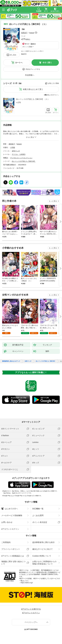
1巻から (47, 95)
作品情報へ (30, 75)
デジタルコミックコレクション (21, 158)
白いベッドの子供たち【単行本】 (24, 161)
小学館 (13, 147)
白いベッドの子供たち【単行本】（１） (33, 99)
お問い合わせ (7, 522)
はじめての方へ (10, 509)
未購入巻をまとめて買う (33, 89)
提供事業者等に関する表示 (43, 542)
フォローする (36, 33)
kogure (32, 33)
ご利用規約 (6, 542)
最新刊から (55, 95)
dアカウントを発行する (31, 609)
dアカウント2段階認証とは (13, 556)
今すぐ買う (47, 63)
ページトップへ (31, 622)
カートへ (19, 63)
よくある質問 (38, 515)
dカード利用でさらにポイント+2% (32, 51)
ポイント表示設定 (40, 522)
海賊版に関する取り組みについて (13, 563)
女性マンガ (16, 151)
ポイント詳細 (27, 47)
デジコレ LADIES (19, 154)
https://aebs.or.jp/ (27, 583)
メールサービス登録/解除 (12, 515)
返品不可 (24, 54)
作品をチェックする (33, 69)
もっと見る (53, 201)
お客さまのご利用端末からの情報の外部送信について (44, 563)
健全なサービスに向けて (43, 549)
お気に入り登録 (53, 83)
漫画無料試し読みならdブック (11, 361)
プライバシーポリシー (11, 549)
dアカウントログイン (10, 529)
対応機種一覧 (38, 509)
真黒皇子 (24, 33)
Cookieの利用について (42, 556)
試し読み (13, 55)
